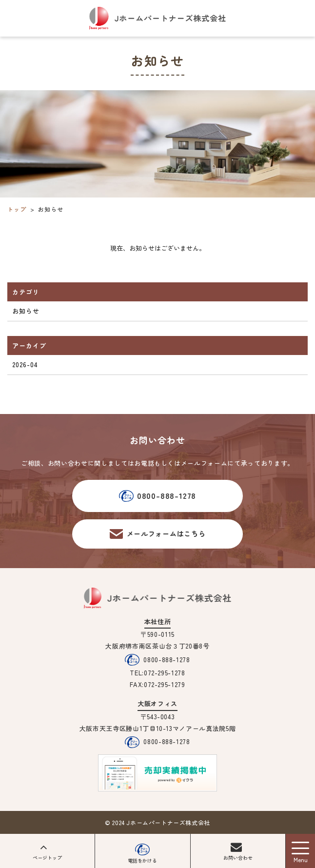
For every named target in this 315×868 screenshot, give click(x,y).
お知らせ (26, 311)
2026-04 (25, 365)
